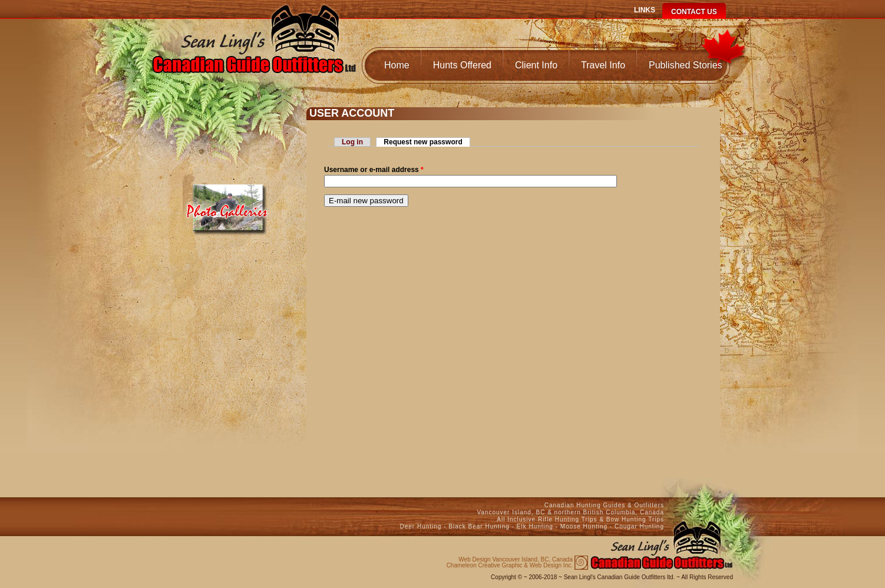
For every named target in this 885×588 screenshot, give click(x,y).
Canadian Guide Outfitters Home (254, 51)
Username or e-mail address (374, 170)
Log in (352, 142)
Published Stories (686, 65)
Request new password (427, 142)
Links (645, 10)
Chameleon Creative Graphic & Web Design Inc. (510, 563)
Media (228, 204)
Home (397, 65)
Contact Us (694, 12)
